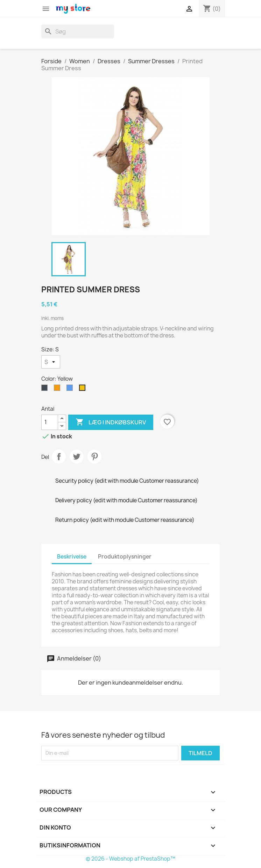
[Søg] (78, 31)
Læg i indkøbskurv (111, 422)
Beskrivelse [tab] (72, 557)
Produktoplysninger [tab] (125, 557)
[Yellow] (84, 389)
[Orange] (58, 389)
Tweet (77, 457)
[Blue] (71, 389)
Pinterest (94, 457)
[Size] (51, 362)
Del (59, 457)
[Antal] (50, 422)
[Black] (46, 389)
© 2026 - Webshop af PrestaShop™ (130, 859)
